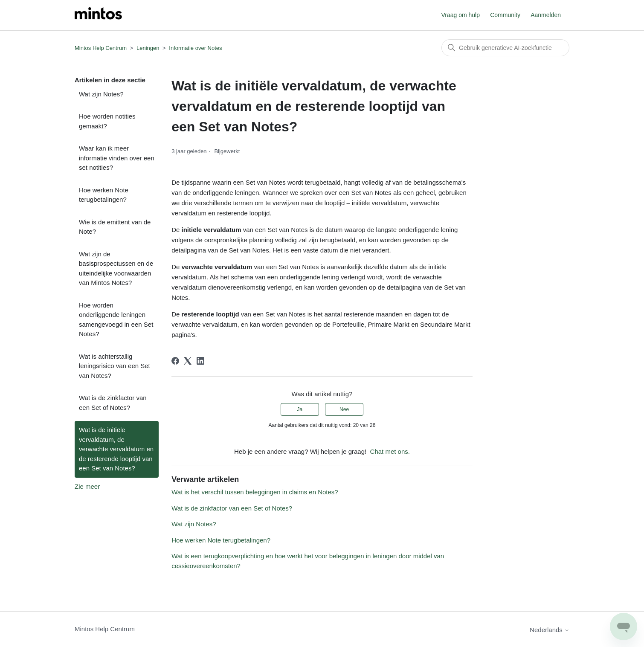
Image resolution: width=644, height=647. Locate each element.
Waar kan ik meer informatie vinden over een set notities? (117, 158)
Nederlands (550, 630)
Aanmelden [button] (546, 15)
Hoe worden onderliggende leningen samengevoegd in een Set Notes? (116, 320)
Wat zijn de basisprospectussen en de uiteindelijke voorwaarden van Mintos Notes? (116, 268)
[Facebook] (175, 361)
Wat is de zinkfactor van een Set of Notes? (113, 403)
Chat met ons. (390, 451)
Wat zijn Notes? (101, 94)
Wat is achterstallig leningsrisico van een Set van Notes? (115, 366)
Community (505, 15)
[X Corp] (188, 361)
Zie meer (87, 486)
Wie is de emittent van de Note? (115, 227)
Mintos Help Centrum (101, 48)
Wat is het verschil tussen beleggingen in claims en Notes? (255, 492)
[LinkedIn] (200, 361)
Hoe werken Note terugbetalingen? (104, 195)
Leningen (148, 48)
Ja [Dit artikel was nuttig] (300, 409)
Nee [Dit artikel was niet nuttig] (344, 409)
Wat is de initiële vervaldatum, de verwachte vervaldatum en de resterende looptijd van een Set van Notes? (116, 449)
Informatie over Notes (195, 48)
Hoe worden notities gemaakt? (107, 121)
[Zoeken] (505, 48)
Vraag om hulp (460, 15)
